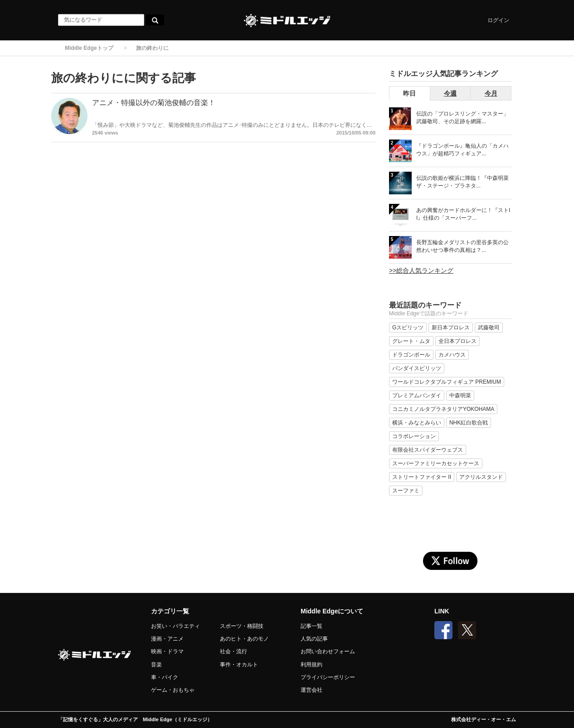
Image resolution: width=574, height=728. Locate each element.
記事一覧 (311, 626)
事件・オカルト (239, 665)
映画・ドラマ (167, 651)
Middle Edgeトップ (89, 48)
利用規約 (311, 665)
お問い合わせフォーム (328, 651)
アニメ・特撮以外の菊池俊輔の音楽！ (154, 103)
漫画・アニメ (167, 639)
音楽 (156, 665)
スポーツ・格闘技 (242, 626)
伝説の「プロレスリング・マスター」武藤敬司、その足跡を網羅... (462, 118)
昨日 (409, 93)
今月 (491, 93)
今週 (450, 93)
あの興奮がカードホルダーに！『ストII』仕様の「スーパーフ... (463, 214)
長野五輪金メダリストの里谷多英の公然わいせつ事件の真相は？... (462, 246)
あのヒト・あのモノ (244, 639)
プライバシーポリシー (328, 677)
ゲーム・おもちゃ (173, 690)
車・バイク (165, 677)
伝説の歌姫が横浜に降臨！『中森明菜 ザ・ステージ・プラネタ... (462, 182)
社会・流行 (233, 651)
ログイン (498, 20)
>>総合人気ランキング (421, 270)
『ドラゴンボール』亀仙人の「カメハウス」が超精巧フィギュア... (462, 150)
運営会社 (311, 690)
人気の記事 (314, 639)
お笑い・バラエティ (175, 626)
